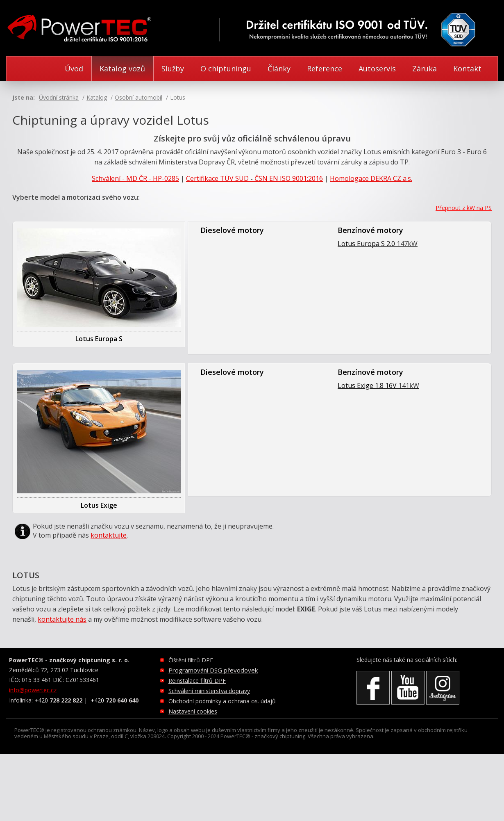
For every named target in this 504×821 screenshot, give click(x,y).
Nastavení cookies (193, 711)
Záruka (425, 68)
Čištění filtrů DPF (191, 660)
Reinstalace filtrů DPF (197, 681)
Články (279, 68)
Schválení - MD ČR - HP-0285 (135, 178)
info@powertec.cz (33, 690)
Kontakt (467, 68)
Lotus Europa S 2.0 (378, 244)
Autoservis (377, 68)
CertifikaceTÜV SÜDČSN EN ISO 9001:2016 (254, 178)
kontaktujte (109, 535)
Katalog (97, 97)
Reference (325, 68)
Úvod (74, 68)
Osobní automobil (138, 97)
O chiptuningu (226, 68)
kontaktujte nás (62, 619)
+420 (58, 700)
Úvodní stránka (59, 97)
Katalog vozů (122, 68)
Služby (173, 68)
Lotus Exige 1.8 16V (378, 385)
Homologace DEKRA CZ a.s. (371, 178)
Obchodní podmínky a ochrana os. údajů (222, 701)
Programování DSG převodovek (213, 670)
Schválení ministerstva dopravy (209, 691)
